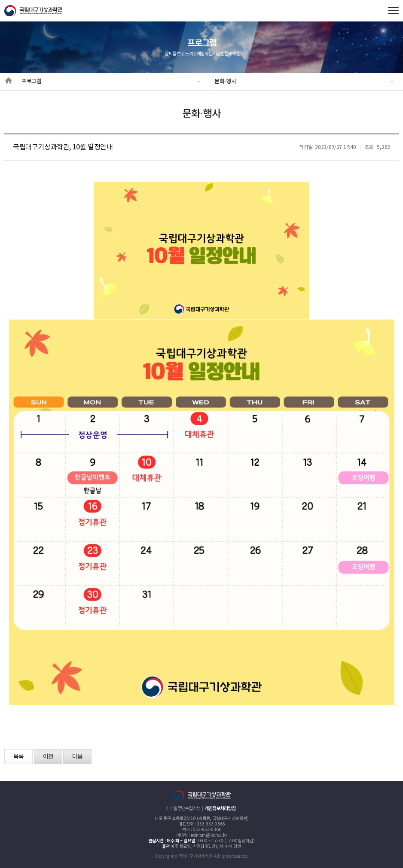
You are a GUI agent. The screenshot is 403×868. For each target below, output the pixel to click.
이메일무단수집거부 (183, 809)
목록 (18, 757)
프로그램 (32, 82)
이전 (48, 757)
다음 (77, 757)
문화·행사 (225, 82)
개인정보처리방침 (220, 809)
